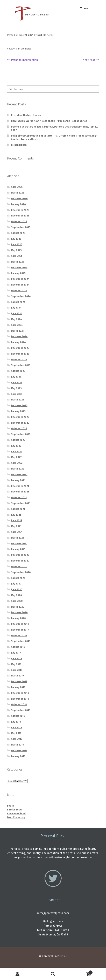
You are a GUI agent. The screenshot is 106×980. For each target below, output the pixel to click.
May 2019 (16, 664)
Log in (11, 806)
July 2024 (16, 308)
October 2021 (19, 497)
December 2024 (20, 279)
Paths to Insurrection (24, 60)
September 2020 (21, 572)
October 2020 (19, 567)
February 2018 (19, 751)
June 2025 (17, 244)
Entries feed (14, 810)
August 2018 (18, 716)
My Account (18, 974)
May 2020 (16, 595)
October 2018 (19, 704)
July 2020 (16, 584)
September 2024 (21, 296)
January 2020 (18, 618)
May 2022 (16, 457)
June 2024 (17, 313)
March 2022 (18, 469)
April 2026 (17, 187)
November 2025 (20, 216)
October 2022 (19, 428)
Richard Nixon (19, 145)
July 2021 (16, 515)
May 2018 (16, 733)
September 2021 (21, 503)
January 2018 (18, 756)
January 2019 (18, 687)
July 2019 (16, 653)
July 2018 (16, 722)
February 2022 (19, 475)
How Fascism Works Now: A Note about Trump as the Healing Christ (49, 121)
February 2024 (19, 336)
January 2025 (18, 273)
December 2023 (20, 348)
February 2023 (19, 405)
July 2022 (16, 446)
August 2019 (18, 647)
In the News (25, 49)
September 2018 (21, 710)
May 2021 (16, 526)
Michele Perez (45, 35)
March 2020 (18, 607)
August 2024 (18, 302)
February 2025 (19, 268)
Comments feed (16, 814)
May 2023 (16, 388)
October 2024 (19, 291)
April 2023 (17, 394)
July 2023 (16, 377)
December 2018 (20, 693)
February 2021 (19, 544)
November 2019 (20, 630)
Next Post (89, 60)
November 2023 (20, 354)
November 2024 (20, 285)
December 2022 (20, 417)
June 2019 (17, 659)
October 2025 (19, 221)
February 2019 (19, 681)
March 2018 (17, 745)
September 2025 (21, 227)
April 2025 (17, 256)
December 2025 (20, 210)
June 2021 (16, 520)
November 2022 (20, 423)
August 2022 (18, 440)
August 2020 (18, 578)
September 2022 (21, 434)
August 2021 (18, 509)
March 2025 (18, 262)
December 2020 (20, 555)
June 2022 (17, 452)
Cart (82, 972)
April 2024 (17, 325)
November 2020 (20, 561)
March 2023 (18, 400)
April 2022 (17, 463)
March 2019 (17, 676)
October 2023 (19, 360)
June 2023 (17, 383)
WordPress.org (16, 817)
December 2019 (20, 624)
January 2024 (18, 342)
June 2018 (17, 728)
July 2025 (16, 239)
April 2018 (17, 739)
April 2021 (17, 532)
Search (53, 974)
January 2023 (18, 411)
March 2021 (17, 538)
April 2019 (17, 670)
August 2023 (18, 371)
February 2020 (19, 612)
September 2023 (21, 365)
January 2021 (18, 549)
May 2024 (16, 319)
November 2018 (20, 699)
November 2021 (20, 492)
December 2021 (20, 486)
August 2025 (18, 233)
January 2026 (18, 204)
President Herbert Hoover (26, 115)
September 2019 (21, 641)
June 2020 (17, 589)
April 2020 (17, 601)
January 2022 (18, 480)
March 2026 (18, 193)
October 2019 (19, 636)
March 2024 (18, 331)
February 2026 (19, 199)
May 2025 (16, 250)
